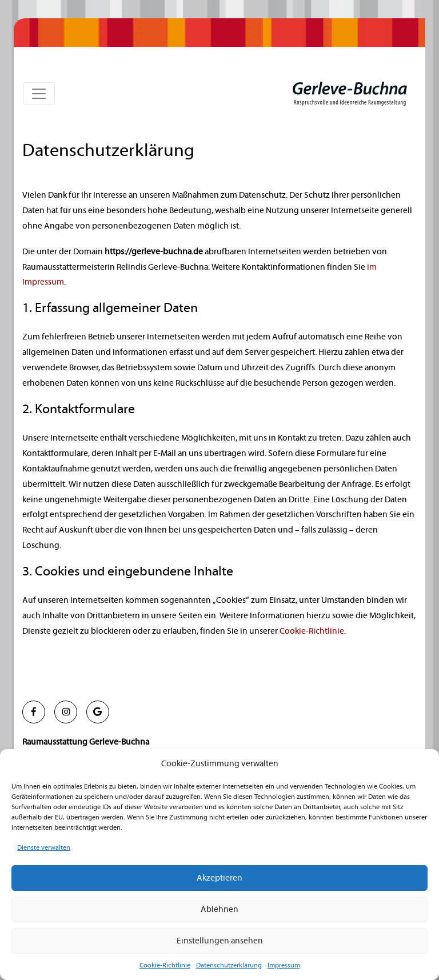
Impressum (284, 965)
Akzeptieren (219, 878)
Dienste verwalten (44, 848)
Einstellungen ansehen (220, 941)
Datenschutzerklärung (229, 965)
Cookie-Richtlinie (165, 965)
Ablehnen (219, 909)
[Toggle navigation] (39, 94)
